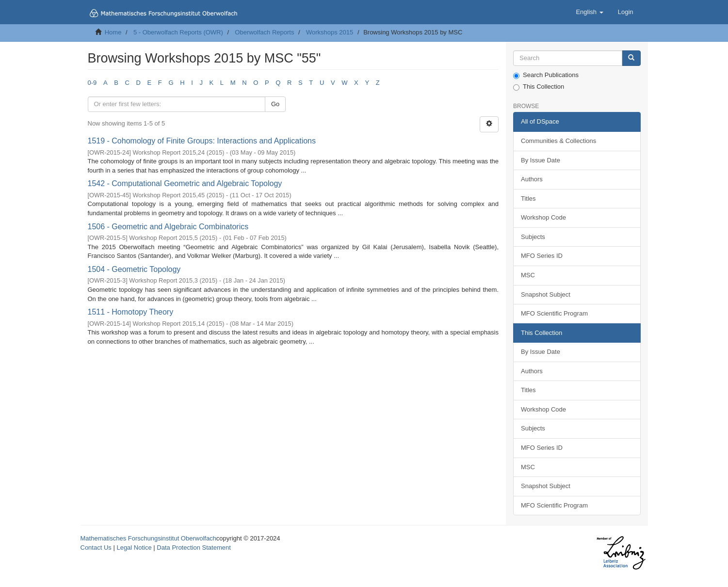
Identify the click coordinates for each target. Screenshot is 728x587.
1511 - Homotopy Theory (131, 312)
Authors (532, 179)
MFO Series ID (542, 256)
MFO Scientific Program (554, 313)
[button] (589, 12)
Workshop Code (543, 217)
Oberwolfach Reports (264, 32)
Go (275, 104)
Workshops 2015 (330, 32)
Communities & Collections (558, 141)
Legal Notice (134, 547)
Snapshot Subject (546, 294)
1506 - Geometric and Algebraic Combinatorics (168, 227)
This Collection (539, 87)
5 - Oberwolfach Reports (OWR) (178, 32)
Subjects (533, 237)
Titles (528, 198)
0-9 (92, 83)
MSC (528, 275)
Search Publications (546, 75)
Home (113, 32)
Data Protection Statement (194, 547)
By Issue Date (541, 160)
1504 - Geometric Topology (134, 269)
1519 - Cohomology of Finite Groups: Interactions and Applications (202, 141)
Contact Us (96, 547)
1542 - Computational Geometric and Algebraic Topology (185, 183)
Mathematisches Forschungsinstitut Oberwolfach (148, 538)
